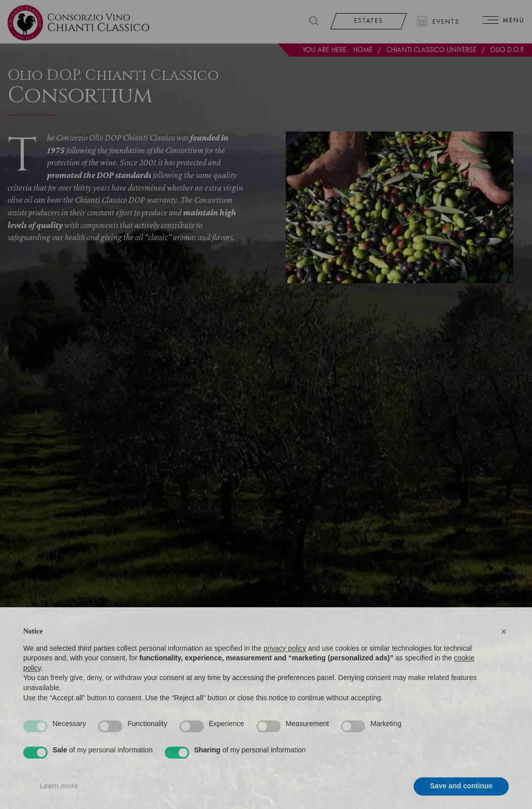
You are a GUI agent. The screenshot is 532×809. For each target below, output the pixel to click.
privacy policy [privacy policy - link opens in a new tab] (285, 666)
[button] (504, 650)
